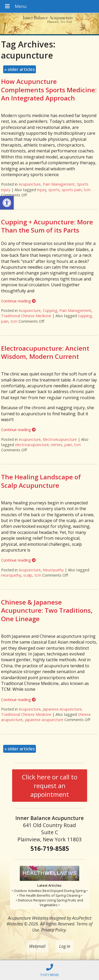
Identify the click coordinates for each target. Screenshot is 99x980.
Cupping (50, 310)
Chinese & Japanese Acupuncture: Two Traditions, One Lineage (47, 610)
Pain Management (59, 184)
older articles (20, 69)
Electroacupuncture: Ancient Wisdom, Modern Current (45, 352)
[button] (7, 203)
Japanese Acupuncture (62, 709)
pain (5, 321)
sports (54, 190)
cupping (85, 316)
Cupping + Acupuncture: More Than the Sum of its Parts (47, 226)
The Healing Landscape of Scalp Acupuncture (41, 481)
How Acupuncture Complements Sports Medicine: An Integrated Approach (49, 90)
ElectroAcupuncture (60, 439)
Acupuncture (30, 184)
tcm (87, 190)
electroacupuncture (32, 445)
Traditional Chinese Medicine (26, 316)
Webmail (37, 946)
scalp (28, 575)
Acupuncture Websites (28, 918)
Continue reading (18, 301)
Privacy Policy (53, 930)
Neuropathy (53, 570)
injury (42, 190)
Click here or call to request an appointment (50, 786)
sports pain (72, 190)
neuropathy (11, 575)
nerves (57, 445)
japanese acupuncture (44, 720)
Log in (65, 946)
